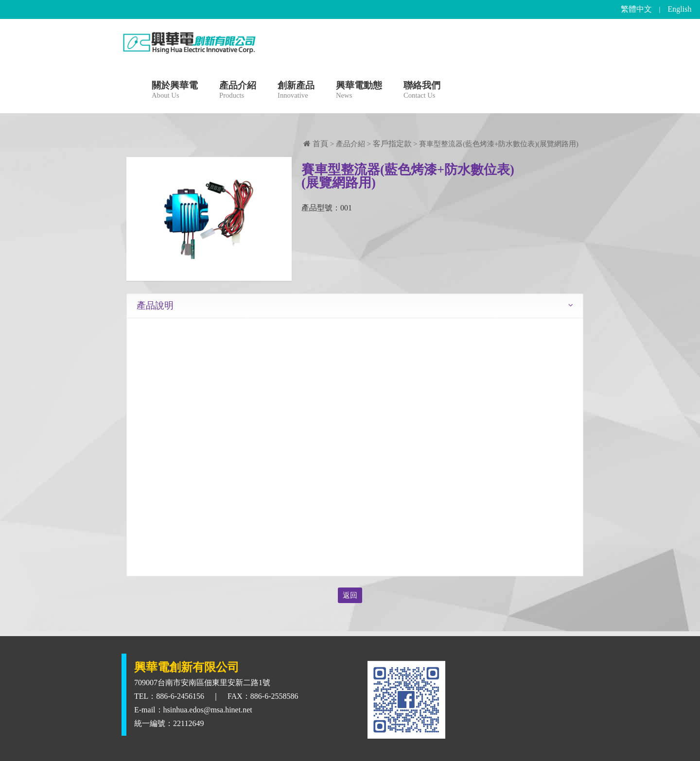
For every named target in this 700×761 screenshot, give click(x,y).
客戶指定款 (392, 144)
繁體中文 (636, 9)
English (680, 9)
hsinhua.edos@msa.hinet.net (208, 710)
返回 (350, 595)
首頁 (316, 144)
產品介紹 (238, 91)
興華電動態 (359, 91)
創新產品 (296, 91)
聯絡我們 (422, 91)
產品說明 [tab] (155, 305)
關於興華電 (175, 91)
